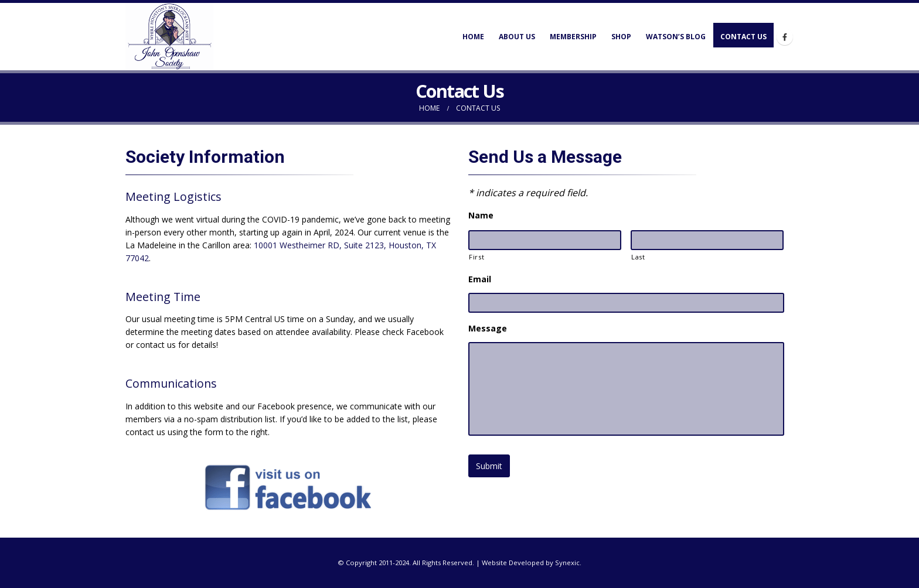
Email (480, 279)
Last (638, 257)
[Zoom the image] (288, 468)
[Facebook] (785, 37)
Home (473, 37)
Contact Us (743, 37)
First (476, 257)
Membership (573, 37)
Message (488, 329)
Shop (621, 37)
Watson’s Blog (676, 37)
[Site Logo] (169, 37)
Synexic (567, 563)
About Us (517, 37)
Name (481, 216)
